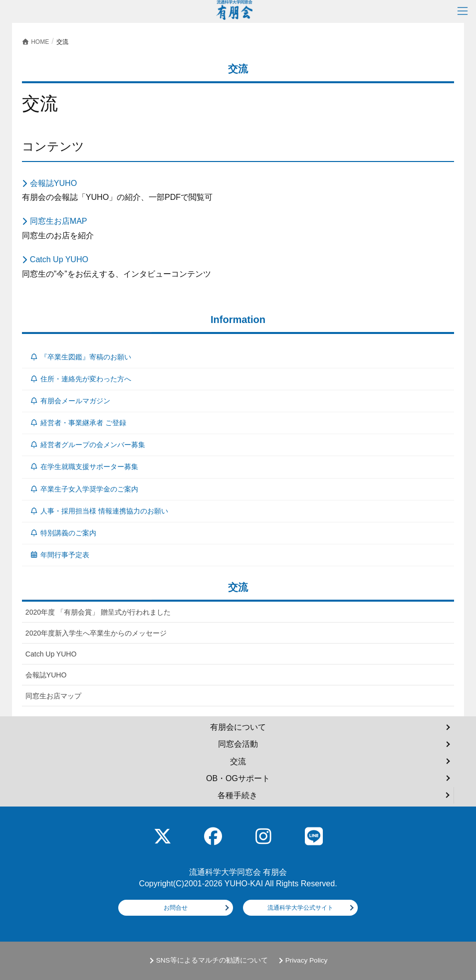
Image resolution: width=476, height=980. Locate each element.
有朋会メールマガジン (70, 401)
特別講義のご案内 (63, 533)
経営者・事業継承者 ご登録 (78, 423)
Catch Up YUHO (59, 259)
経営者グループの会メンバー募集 (88, 445)
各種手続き (238, 795)
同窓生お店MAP (59, 221)
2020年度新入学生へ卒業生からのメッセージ (96, 633)
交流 (238, 761)
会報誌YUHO (53, 183)
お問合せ (176, 908)
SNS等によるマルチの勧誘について (212, 960)
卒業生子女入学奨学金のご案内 (84, 489)
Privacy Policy (307, 960)
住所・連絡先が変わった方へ (81, 379)
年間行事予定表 (60, 555)
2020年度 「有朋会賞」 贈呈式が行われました (98, 612)
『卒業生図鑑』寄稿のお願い (81, 357)
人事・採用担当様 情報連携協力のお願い (99, 511)
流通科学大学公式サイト (300, 908)
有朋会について (238, 727)
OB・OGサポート (238, 778)
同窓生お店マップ (53, 696)
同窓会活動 (238, 744)
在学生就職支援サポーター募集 (84, 467)
